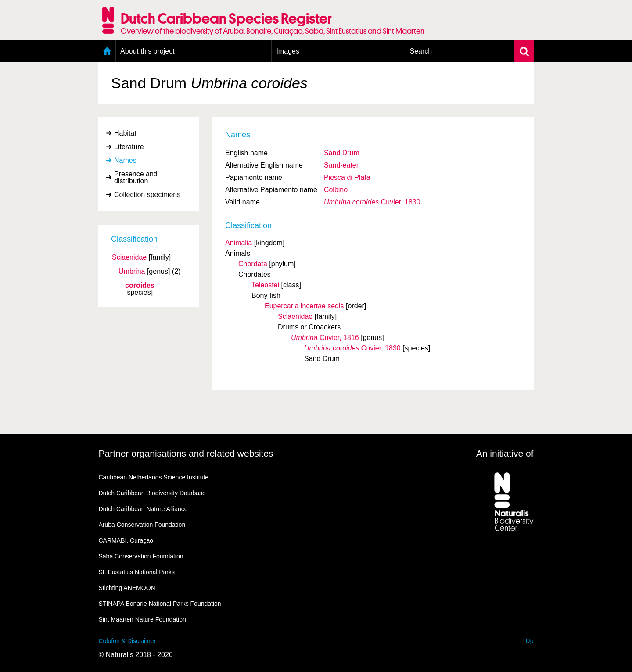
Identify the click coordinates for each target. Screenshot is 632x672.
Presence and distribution (136, 177)
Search (421, 51)
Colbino (336, 190)
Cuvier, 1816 (325, 338)
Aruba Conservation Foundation (142, 525)
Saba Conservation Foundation (141, 556)
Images (287, 51)
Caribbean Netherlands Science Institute (154, 477)
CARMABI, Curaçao (126, 540)
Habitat (125, 133)
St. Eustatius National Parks (137, 572)
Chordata (253, 264)
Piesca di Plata (347, 177)
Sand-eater (341, 165)
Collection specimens (147, 195)
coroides (140, 286)
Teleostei (265, 285)
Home (107, 51)
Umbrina (132, 272)
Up (530, 641)
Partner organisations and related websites (186, 453)
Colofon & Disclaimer (127, 641)
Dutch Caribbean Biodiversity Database (152, 493)
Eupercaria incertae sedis (304, 306)
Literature (129, 147)
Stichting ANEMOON (127, 588)
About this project (147, 51)
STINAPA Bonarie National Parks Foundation (160, 604)
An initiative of (505, 453)
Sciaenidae (129, 257)
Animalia (239, 243)
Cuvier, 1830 (372, 202)
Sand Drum (342, 153)
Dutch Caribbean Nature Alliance (143, 509)
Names (125, 160)
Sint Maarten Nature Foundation (142, 619)
